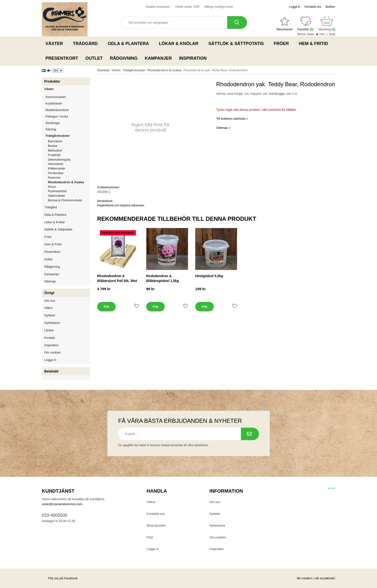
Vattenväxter (69, 196)
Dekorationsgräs (59, 160)
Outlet (94, 58)
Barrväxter (55, 141)
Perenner (69, 178)
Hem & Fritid (315, 44)
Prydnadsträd (57, 191)
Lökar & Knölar (180, 44)
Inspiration (193, 58)
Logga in (295, 7)
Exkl (332, 34)
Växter (56, 44)
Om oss (50, 301)
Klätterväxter (69, 168)
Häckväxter (69, 164)
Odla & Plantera (130, 44)
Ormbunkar (56, 173)
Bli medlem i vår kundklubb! (316, 578)
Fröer (283, 44)
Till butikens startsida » (232, 119)
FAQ (150, 537)
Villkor (48, 308)
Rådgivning (124, 58)
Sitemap (50, 281)
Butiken (330, 7)
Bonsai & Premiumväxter (65, 200)
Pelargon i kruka (57, 116)
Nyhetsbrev (52, 323)
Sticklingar (68, 123)
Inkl (322, 34)
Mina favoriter (156, 526)
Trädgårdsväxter (68, 136)
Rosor (69, 187)
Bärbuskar (69, 150)
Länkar (49, 330)
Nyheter (50, 315)
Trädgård (87, 44)
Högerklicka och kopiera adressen (121, 205)
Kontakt (50, 338)
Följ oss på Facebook (60, 578)
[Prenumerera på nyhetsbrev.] (250, 434)
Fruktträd (69, 155)
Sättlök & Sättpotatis (238, 44)
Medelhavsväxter (68, 110)
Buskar (53, 146)
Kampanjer (158, 58)
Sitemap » (223, 128)
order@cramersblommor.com (62, 504)
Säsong (68, 129)
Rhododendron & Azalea (66, 182)
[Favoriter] (285, 24)
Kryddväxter (54, 103)
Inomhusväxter (68, 97)
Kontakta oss (313, 7)
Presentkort (62, 58)
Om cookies (53, 352)
